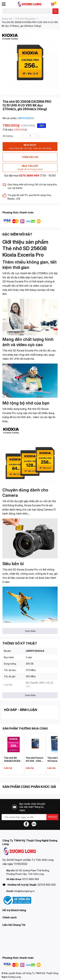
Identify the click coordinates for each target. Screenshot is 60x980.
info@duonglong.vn (24, 891)
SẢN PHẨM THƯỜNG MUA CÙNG (25, 728)
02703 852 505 (47, 885)
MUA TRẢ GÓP (30, 168)
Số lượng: (8, 136)
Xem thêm (30, 631)
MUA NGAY (30, 147)
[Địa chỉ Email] (30, 817)
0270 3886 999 (29, 175)
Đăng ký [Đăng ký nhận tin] (52, 817)
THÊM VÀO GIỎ (30, 157)
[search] (55, 11)
